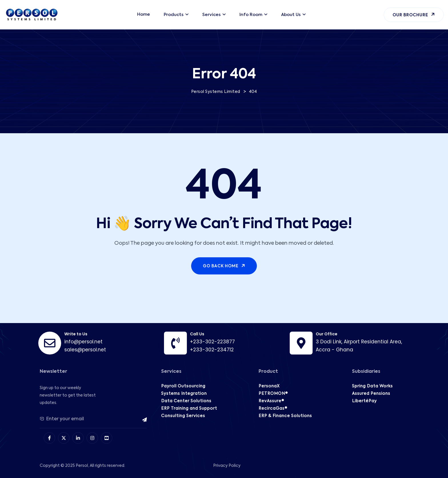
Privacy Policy (227, 466)
